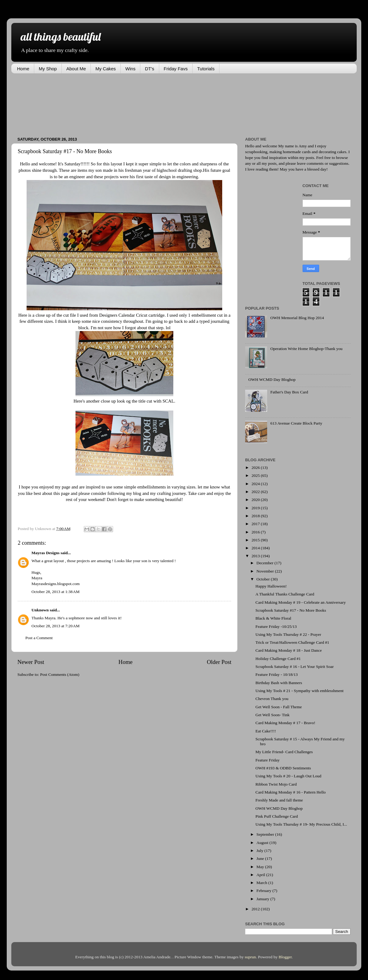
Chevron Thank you (272, 699)
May (261, 867)
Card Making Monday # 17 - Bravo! (285, 723)
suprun (250, 957)
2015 (256, 540)
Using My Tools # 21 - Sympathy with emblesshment (300, 691)
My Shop (48, 69)
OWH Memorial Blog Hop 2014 (297, 318)
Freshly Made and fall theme (279, 800)
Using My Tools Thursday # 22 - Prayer (288, 634)
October (264, 579)
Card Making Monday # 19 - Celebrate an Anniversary (301, 602)
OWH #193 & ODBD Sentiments (283, 768)
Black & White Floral (273, 618)
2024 (256, 484)
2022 (256, 492)
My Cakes (106, 69)
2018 (256, 516)
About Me (76, 69)
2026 (256, 468)
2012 (256, 909)
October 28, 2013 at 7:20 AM (55, 626)
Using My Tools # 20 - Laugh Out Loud (289, 776)
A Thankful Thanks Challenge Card (285, 594)
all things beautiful (61, 37)
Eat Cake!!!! (266, 731)
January (263, 899)
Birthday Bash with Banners (279, 683)
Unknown (40, 610)
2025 (256, 475)
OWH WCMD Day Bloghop (272, 379)
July (260, 851)
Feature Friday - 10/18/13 (277, 674)
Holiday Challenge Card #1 (278, 659)
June (261, 858)
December (265, 563)
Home (23, 69)
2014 (256, 548)
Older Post (219, 662)
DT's (149, 69)
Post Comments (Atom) (60, 674)
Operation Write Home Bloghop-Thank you (306, 349)
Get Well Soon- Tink (273, 715)
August (263, 843)
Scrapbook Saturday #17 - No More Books (291, 610)
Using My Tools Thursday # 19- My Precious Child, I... (301, 824)
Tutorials (206, 69)
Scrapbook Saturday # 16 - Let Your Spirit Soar (295, 667)
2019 (256, 508)
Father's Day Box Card (289, 392)
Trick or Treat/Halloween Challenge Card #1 (292, 642)
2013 (256, 556)
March (262, 883)
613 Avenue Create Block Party (296, 423)
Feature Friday (268, 760)
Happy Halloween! (271, 586)
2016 (256, 532)
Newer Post (31, 662)
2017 (256, 524)
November (266, 571)
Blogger (285, 957)
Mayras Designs (46, 553)
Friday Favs (176, 69)
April (261, 875)
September (266, 834)
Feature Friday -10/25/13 (276, 626)
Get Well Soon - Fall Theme (279, 707)
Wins (130, 69)
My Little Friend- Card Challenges (284, 752)
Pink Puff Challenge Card (277, 816)
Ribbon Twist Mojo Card (276, 784)
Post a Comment (39, 638)
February (264, 891)
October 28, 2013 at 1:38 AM (55, 592)
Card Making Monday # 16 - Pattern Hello (291, 792)
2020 (256, 500)
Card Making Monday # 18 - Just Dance (289, 650)
